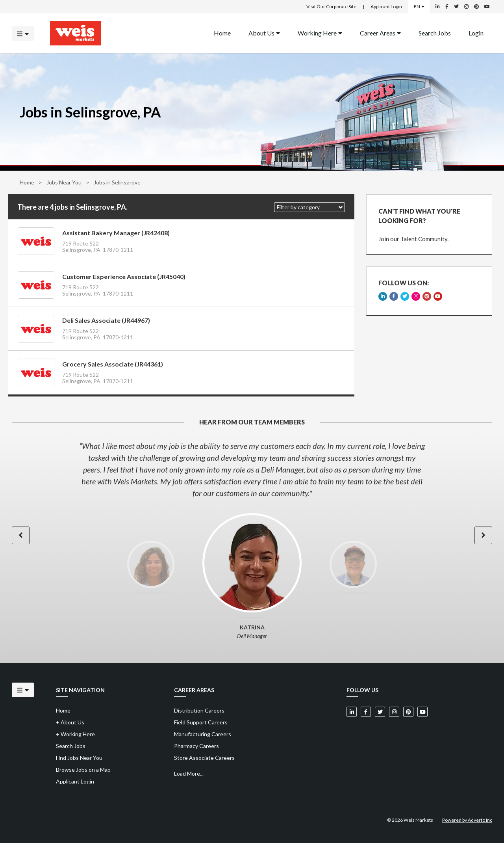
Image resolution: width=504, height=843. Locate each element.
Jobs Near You (64, 182)
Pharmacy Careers (196, 746)
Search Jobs (435, 33)
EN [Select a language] (419, 7)
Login (476, 33)
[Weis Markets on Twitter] (456, 7)
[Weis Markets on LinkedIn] (438, 7)
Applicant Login (386, 7)
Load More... (189, 773)
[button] (309, 207)
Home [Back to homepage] (222, 33)
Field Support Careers (201, 722)
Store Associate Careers (204, 758)
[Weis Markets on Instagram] (466, 7)
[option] (252, 469)
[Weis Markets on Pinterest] (476, 7)
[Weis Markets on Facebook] (447, 7)
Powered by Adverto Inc (467, 820)
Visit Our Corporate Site (331, 7)
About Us (264, 33)
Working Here (320, 33)
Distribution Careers (199, 710)
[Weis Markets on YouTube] (487, 7)
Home (27, 182)
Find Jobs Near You (79, 758)
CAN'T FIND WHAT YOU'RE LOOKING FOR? (419, 216)
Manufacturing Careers (203, 734)
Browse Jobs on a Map (83, 769)
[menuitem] (222, 33)
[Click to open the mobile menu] (23, 33)
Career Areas (380, 33)
